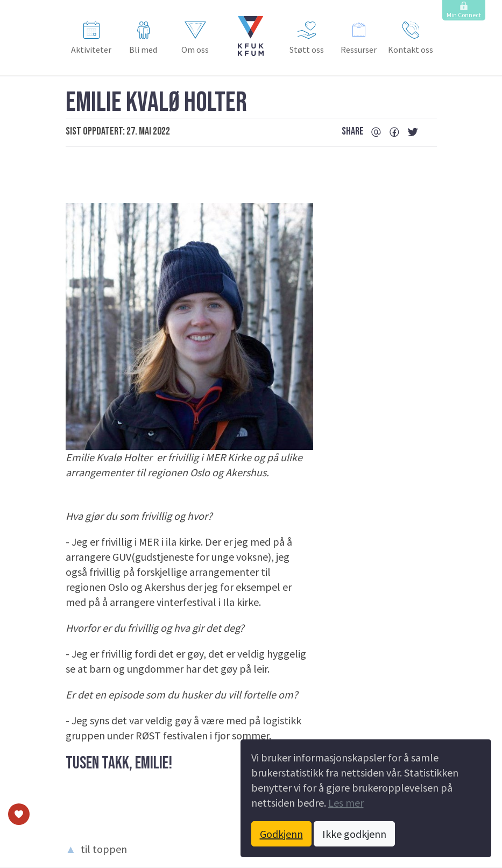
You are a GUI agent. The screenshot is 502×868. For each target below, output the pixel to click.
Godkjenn (281, 834)
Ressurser (359, 38)
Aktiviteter (91, 38)
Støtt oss (307, 38)
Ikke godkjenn (354, 834)
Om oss (195, 38)
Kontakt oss (411, 38)
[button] (251, 36)
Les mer (346, 803)
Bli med (143, 38)
